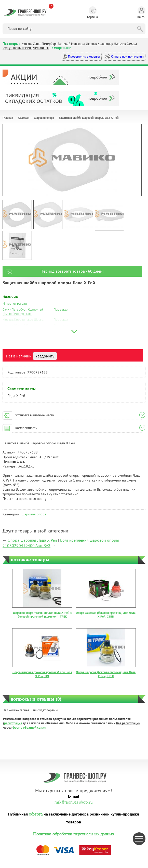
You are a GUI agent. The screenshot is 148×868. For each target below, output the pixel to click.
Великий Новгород (71, 44)
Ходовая (24, 118)
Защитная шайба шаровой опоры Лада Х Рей (89, 118)
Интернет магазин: (16, 304)
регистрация (13, 723)
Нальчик (120, 44)
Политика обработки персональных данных (74, 833)
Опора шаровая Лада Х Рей (32, 540)
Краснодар (105, 44)
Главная (8, 118)
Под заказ (61, 309)
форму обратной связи (29, 727)
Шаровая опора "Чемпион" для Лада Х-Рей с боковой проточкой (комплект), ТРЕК (42, 615)
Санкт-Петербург (45, 44)
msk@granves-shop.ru (73, 802)
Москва (27, 44)
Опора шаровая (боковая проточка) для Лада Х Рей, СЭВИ (106, 615)
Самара (132, 44)
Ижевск (91, 44)
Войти (141, 12)
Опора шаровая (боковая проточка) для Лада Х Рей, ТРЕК (106, 674)
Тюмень (27, 48)
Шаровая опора (44, 118)
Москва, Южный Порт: (18, 325)
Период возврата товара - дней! (53, 271)
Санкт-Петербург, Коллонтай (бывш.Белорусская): (23, 312)
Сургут (7, 48)
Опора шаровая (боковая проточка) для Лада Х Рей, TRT (42, 674)
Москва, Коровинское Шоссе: (23, 320)
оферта (36, 813)
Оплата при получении (125, 57)
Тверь (17, 48)
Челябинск (41, 48)
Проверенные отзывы (82, 57)
